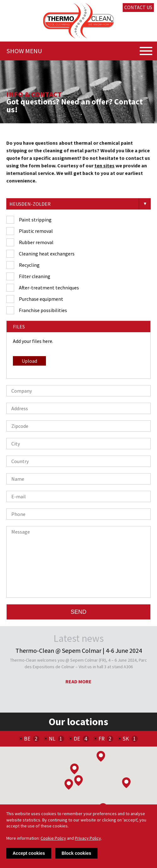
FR (101, 739)
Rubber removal (36, 242)
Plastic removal (36, 231)
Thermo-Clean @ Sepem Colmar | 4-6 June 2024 (79, 651)
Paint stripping (35, 220)
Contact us (138, 7)
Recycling (29, 265)
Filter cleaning (35, 276)
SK (126, 739)
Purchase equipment (41, 299)
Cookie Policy (53, 838)
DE (77, 739)
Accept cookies (29, 853)
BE (27, 739)
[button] (74, 769)
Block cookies (76, 853)
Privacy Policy (88, 838)
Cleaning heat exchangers (47, 254)
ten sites (104, 165)
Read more (78, 681)
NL (52, 739)
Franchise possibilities (43, 310)
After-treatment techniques (49, 288)
